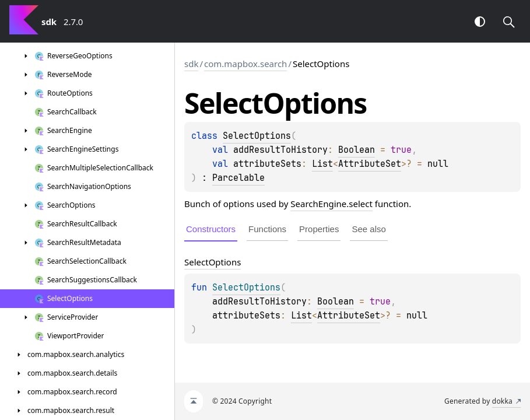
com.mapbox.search (245, 64)
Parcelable (238, 178)
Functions (267, 229)
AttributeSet (370, 164)
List (322, 164)
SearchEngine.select (331, 204)
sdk (191, 64)
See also (368, 229)
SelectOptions (257, 136)
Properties (319, 229)
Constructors (211, 229)
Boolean (357, 150)
